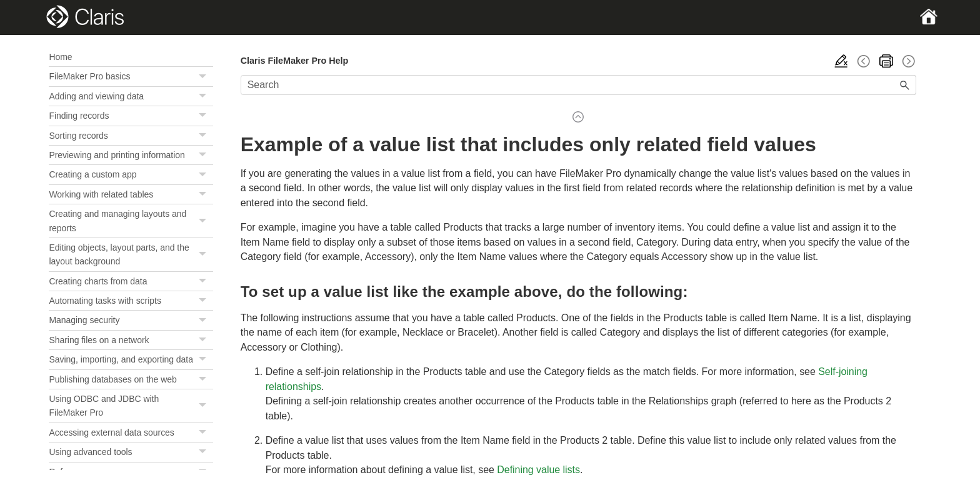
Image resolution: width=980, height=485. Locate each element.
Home (60, 57)
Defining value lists (538, 470)
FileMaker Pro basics (131, 76)
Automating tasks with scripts (131, 301)
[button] (204, 76)
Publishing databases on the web (131, 379)
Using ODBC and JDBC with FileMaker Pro (131, 406)
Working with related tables (131, 194)
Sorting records (131, 136)
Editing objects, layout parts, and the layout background (131, 255)
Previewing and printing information (131, 155)
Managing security (131, 320)
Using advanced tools (131, 452)
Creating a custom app (131, 174)
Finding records (131, 116)
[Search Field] (578, 85)
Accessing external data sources (131, 432)
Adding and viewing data (131, 96)
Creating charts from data (131, 281)
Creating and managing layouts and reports (131, 221)
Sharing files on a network (131, 340)
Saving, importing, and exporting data (131, 359)
